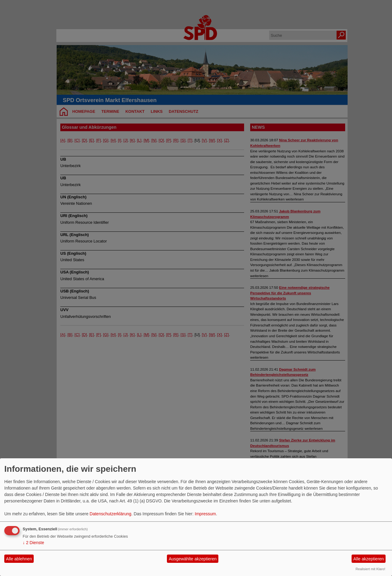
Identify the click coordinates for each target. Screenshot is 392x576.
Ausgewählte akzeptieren (193, 559)
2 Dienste (33, 543)
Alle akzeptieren (369, 559)
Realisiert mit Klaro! (370, 569)
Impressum (205, 514)
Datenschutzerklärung (111, 514)
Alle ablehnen (19, 559)
